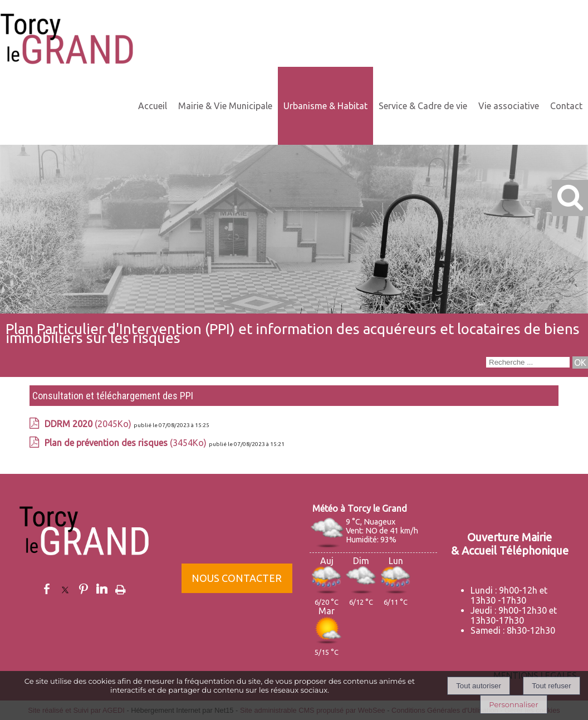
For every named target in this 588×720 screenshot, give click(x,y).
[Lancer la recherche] (580, 363)
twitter (65, 589)
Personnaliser (513, 704)
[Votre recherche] (528, 362)
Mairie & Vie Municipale (225, 106)
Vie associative (509, 106)
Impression (121, 587)
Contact (566, 106)
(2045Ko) (89, 424)
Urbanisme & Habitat (325, 106)
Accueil (153, 106)
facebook (47, 589)
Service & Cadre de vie (423, 106)
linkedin (102, 589)
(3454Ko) (127, 443)
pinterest (84, 589)
